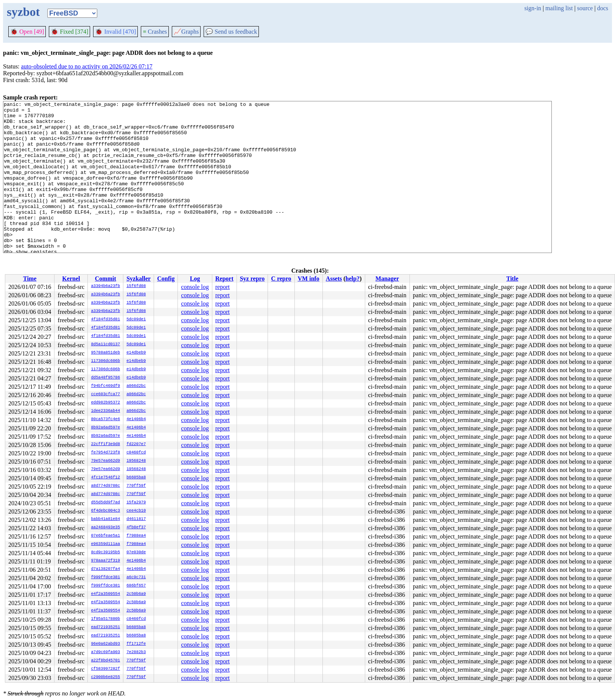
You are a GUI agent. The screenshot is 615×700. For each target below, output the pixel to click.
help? (353, 279)
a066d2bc (136, 386)
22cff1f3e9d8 (105, 444)
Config (166, 279)
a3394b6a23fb (105, 286)
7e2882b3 (136, 652)
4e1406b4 (136, 419)
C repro (281, 279)
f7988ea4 (136, 536)
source (585, 8)
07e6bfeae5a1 (105, 536)
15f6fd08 (136, 286)
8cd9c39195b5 (105, 553)
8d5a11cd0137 (105, 345)
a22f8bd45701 (105, 661)
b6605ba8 (136, 478)
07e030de (136, 553)
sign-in (532, 8)
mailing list (559, 8)
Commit (106, 279)
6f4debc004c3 (105, 511)
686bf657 (136, 586)
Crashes (155, 32)
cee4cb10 (136, 511)
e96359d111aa (105, 544)
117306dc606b (105, 361)
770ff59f (136, 486)
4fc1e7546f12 (105, 478)
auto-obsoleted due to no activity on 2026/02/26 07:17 (87, 66)
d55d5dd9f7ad (105, 503)
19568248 (136, 461)
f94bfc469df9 (105, 386)
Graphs (186, 32)
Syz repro (252, 279)
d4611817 (136, 519)
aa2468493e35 (105, 528)
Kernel (71, 279)
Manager (387, 279)
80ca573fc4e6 (105, 419)
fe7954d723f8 (105, 453)
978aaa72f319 (105, 561)
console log (195, 287)
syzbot (23, 12)
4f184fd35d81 (105, 320)
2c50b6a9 (136, 594)
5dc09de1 (136, 320)
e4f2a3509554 (105, 594)
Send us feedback (231, 32)
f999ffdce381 (105, 577)
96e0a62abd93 (105, 644)
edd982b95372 (105, 403)
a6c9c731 (136, 577)
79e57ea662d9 (105, 461)
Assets (334, 279)
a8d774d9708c (105, 486)
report (223, 287)
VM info (309, 279)
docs (603, 8)
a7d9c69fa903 (105, 652)
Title (512, 279)
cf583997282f (105, 669)
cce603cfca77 (105, 394)
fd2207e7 (136, 444)
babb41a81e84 (105, 519)
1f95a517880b (105, 619)
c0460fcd (136, 453)
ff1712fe (136, 644)
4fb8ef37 (136, 528)
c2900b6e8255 (105, 677)
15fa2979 (136, 503)
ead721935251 (105, 627)
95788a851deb (105, 353)
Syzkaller (139, 279)
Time (30, 279)
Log (195, 279)
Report (224, 279)
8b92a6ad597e (105, 428)
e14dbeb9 (136, 353)
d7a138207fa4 (105, 569)
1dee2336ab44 (105, 411)
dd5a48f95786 (105, 378)
